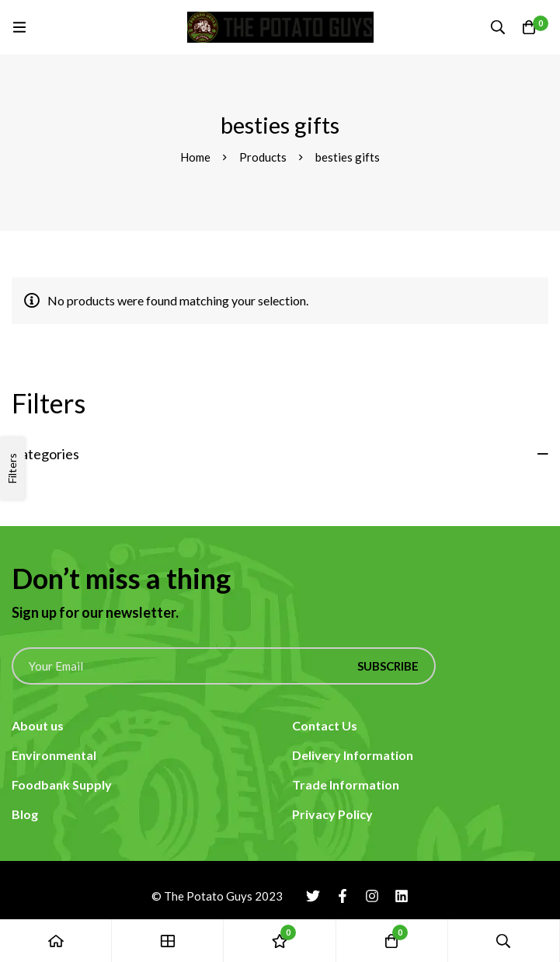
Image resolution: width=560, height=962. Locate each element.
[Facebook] (343, 896)
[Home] (56, 941)
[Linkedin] (402, 896)
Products (263, 157)
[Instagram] (372, 896)
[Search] (498, 27)
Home (195, 157)
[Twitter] (313, 896)
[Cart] (529, 27)
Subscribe (388, 666)
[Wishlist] (280, 941)
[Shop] (168, 941)
